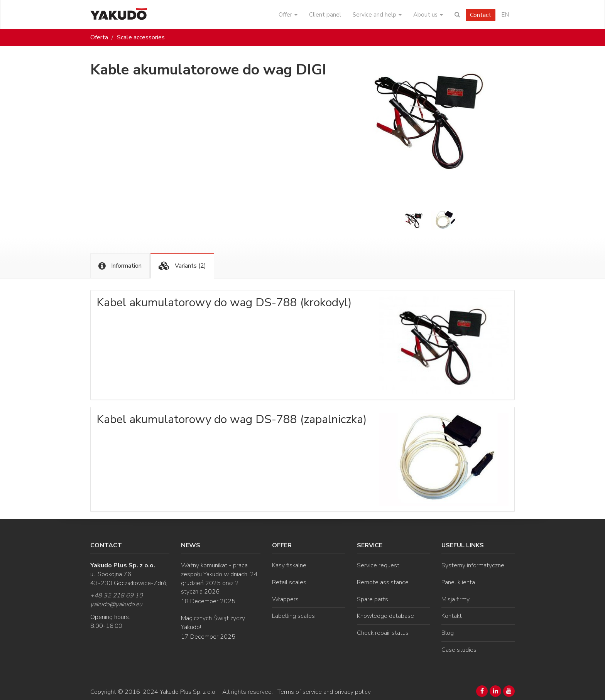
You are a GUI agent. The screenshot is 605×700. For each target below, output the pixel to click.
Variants (182, 266)
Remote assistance (383, 582)
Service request (378, 565)
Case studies (459, 650)
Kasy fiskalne (289, 565)
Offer (288, 15)
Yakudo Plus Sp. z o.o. (188, 692)
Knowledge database (385, 616)
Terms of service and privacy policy (324, 692)
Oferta (99, 37)
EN (505, 15)
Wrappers (285, 599)
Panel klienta (458, 582)
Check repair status (383, 633)
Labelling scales (293, 616)
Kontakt (452, 616)
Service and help (377, 15)
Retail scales (289, 582)
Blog (448, 633)
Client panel (325, 15)
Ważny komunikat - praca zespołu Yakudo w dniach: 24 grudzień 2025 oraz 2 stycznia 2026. (219, 579)
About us (428, 15)
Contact (481, 15)
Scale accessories (141, 37)
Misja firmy (455, 599)
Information (120, 266)
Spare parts (373, 599)
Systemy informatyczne (473, 565)
